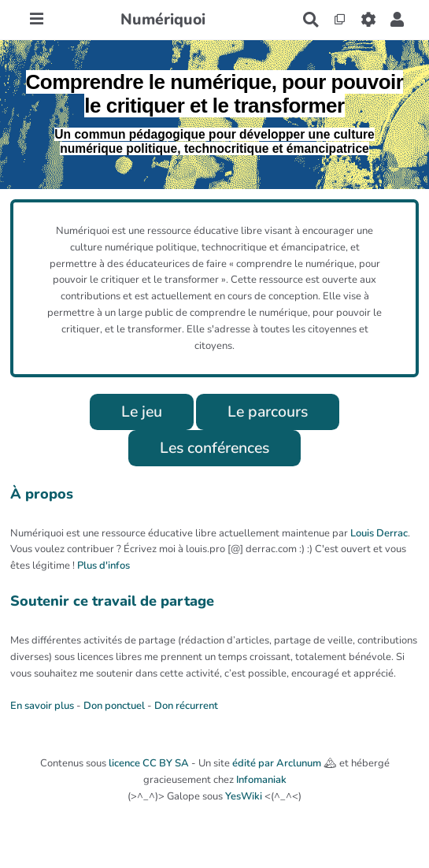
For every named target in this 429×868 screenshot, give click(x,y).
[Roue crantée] (368, 20)
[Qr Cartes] (340, 20)
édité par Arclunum (277, 763)
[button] (397, 20)
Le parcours (268, 412)
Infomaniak (261, 780)
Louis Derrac (379, 533)
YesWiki (244, 796)
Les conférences (214, 448)
